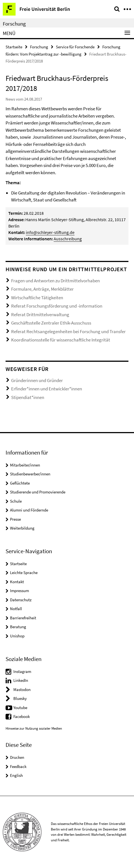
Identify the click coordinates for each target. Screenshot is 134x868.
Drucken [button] (17, 757)
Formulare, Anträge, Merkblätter (42, 289)
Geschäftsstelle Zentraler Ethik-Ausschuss (51, 323)
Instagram (22, 671)
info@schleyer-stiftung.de (50, 232)
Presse (15, 519)
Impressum (19, 591)
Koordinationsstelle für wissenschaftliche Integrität (61, 340)
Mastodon (22, 689)
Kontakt (17, 582)
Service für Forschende (75, 47)
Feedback (18, 766)
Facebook (22, 716)
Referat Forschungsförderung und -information (57, 306)
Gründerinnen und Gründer (37, 380)
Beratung (18, 627)
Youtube (20, 708)
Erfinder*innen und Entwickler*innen (47, 389)
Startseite (14, 47)
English (16, 775)
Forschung (14, 24)
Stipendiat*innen (28, 397)
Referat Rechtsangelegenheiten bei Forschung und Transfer (68, 331)
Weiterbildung (22, 528)
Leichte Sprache (24, 573)
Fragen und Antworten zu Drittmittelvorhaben (55, 281)
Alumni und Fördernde (29, 510)
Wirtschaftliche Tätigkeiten (37, 298)
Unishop (17, 636)
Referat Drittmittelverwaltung (40, 315)
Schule (16, 501)
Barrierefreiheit (23, 618)
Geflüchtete (20, 483)
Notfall (16, 609)
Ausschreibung (68, 239)
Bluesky (20, 698)
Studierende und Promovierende (38, 492)
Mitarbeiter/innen (25, 465)
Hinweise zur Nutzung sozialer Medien (34, 728)
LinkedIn (21, 680)
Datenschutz (21, 600)
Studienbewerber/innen (30, 474)
